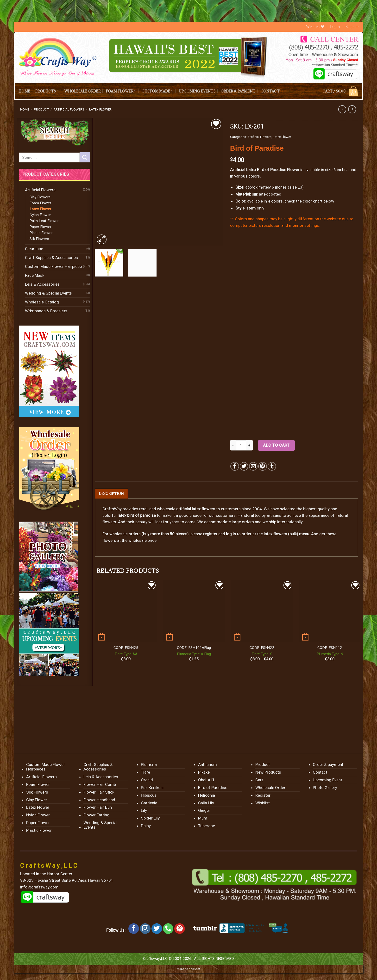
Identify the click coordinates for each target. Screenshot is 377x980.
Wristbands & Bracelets (46, 311)
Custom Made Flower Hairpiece (53, 266)
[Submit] (85, 157)
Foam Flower (121, 91)
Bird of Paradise (213, 788)
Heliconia (207, 795)
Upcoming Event (327, 780)
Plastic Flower (41, 233)
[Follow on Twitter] (157, 929)
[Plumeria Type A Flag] (194, 611)
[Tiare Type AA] (126, 611)
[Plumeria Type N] (330, 611)
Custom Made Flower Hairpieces (46, 767)
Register (352, 27)
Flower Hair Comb (100, 784)
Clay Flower (37, 800)
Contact (270, 91)
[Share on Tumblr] (272, 466)
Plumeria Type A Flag (194, 654)
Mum (203, 818)
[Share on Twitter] (244, 466)
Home (24, 91)
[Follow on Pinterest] (180, 929)
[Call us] (168, 929)
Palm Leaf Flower (44, 221)
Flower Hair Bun (98, 807)
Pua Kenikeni (152, 788)
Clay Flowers (40, 197)
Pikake (204, 772)
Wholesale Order (82, 91)
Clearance (34, 249)
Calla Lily (206, 803)
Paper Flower (41, 227)
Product (41, 109)
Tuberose (207, 826)
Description (111, 494)
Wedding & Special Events (48, 293)
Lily (144, 810)
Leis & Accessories (42, 284)
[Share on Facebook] (235, 466)
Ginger (204, 810)
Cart (259, 780)
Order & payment (238, 91)
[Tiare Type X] (262, 611)
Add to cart (276, 445)
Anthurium (207, 764)
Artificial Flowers (69, 109)
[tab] (111, 494)
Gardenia (149, 803)
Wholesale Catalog (42, 302)
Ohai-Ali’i (206, 780)
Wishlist (263, 803)
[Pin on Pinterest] (262, 466)
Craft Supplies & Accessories (51, 258)
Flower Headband (99, 800)
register (210, 534)
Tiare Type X (262, 654)
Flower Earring (96, 815)
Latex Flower (100, 109)
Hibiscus (149, 795)
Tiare (145, 772)
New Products (268, 772)
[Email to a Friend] (253, 466)
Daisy (146, 826)
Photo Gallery (325, 788)
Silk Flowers (39, 239)
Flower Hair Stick (99, 792)
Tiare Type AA (126, 654)
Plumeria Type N (330, 654)
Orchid (147, 780)
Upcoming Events (197, 91)
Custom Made (157, 91)
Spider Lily (150, 818)
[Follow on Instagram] (145, 929)
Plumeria (149, 764)
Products (47, 91)
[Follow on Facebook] (134, 929)
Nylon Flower (40, 215)
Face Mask (35, 275)
